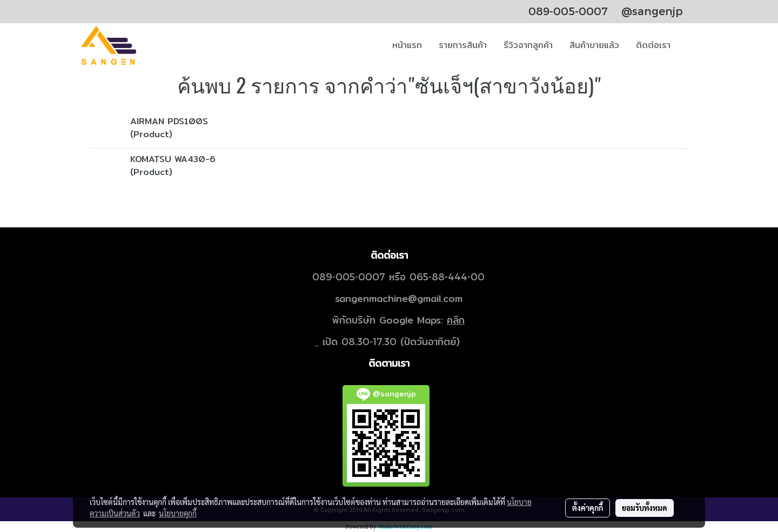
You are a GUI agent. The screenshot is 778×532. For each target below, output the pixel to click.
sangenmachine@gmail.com (399, 298)
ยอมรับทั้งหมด (645, 508)
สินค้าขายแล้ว (594, 45)
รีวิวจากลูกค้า (528, 45)
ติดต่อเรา (653, 45)
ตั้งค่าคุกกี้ (588, 508)
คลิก (456, 320)
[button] (688, 45)
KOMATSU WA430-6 (173, 159)
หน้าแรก (407, 45)
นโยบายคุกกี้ (178, 513)
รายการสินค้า (463, 45)
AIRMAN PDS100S (169, 121)
